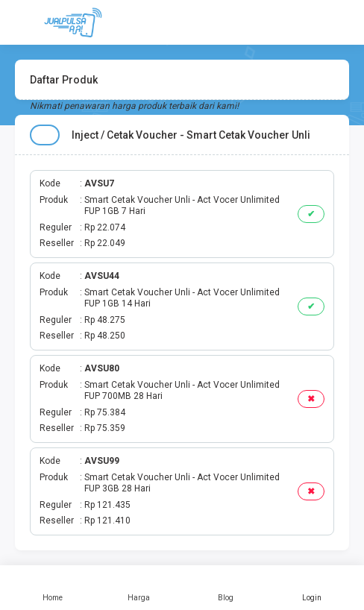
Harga (139, 588)
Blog (225, 588)
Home (52, 588)
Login (312, 588)
